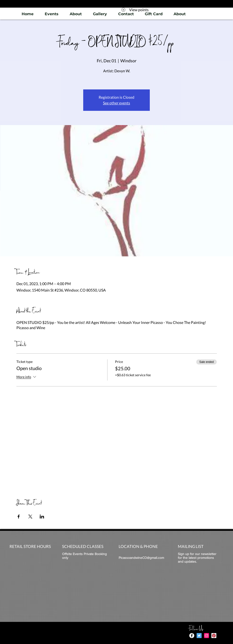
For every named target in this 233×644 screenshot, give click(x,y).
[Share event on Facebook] (19, 517)
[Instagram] (206, 636)
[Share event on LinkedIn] (42, 517)
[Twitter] (199, 636)
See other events (116, 103)
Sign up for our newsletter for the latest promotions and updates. (197, 558)
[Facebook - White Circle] (192, 636)
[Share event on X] (30, 517)
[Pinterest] (214, 636)
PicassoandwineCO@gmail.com (141, 558)
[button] (100, 14)
